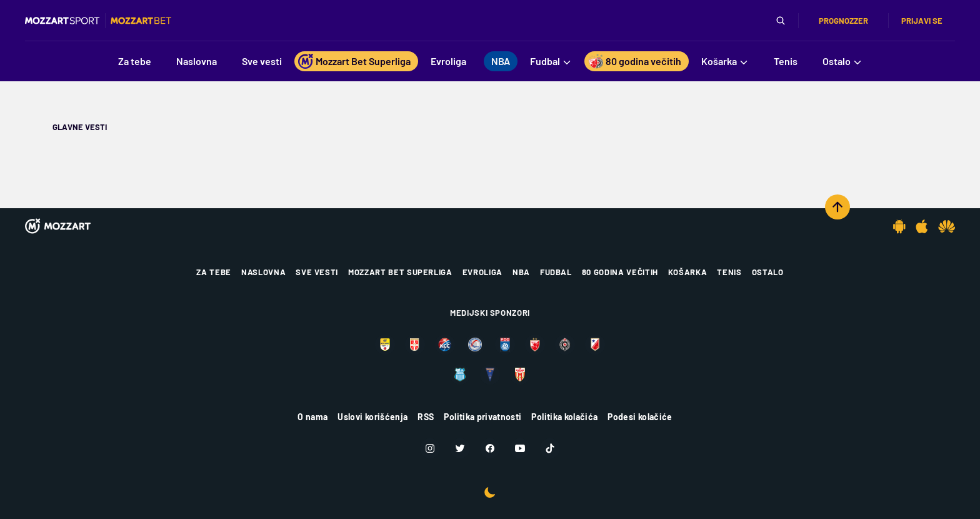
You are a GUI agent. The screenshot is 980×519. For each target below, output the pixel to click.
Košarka (688, 272)
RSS (426, 417)
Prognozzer (843, 21)
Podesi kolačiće (640, 417)
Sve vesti (317, 272)
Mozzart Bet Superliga (400, 272)
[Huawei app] (947, 226)
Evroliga (482, 272)
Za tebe (214, 272)
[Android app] (899, 226)
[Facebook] (490, 448)
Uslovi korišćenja (372, 417)
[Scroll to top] (837, 207)
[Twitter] (460, 448)
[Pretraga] (781, 21)
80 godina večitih (620, 272)
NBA (521, 272)
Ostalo (768, 272)
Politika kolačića (564, 417)
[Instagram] (430, 448)
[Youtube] (520, 448)
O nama (312, 417)
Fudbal (556, 272)
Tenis (729, 272)
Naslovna (263, 272)
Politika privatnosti (482, 417)
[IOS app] (922, 226)
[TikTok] (550, 448)
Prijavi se (922, 21)
